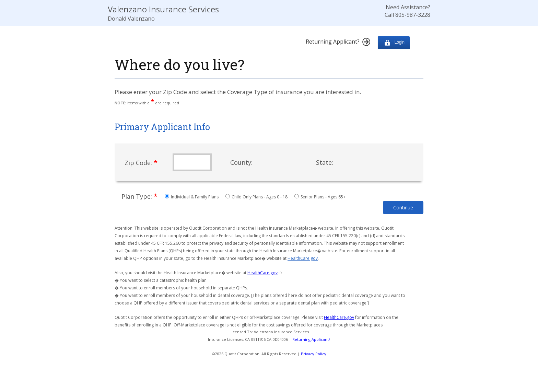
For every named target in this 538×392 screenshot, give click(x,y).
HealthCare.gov (303, 258)
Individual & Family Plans (192, 197)
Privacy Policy (314, 354)
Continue (403, 207)
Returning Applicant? (311, 339)
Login (394, 42)
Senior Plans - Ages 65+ (320, 197)
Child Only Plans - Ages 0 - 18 (257, 197)
